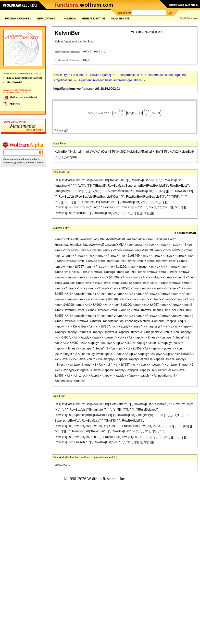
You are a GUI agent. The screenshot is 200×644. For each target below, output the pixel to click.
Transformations (128, 75)
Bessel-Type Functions (69, 75)
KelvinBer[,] (101, 75)
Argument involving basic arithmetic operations (110, 80)
